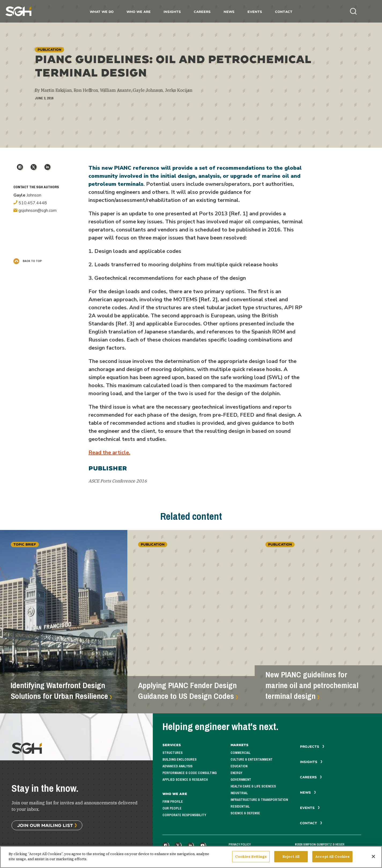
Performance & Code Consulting (190, 773)
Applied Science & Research (185, 780)
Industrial (239, 793)
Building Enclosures (179, 760)
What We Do (102, 12)
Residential (240, 807)
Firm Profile (173, 802)
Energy (236, 773)
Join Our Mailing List (45, 825)
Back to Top (28, 261)
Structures (173, 753)
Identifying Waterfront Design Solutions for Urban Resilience (59, 691)
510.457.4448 (30, 203)
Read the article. (109, 453)
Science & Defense (245, 813)
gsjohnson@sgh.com (35, 210)
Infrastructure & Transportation (259, 800)
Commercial (241, 753)
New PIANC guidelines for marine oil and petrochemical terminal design (312, 685)
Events (255, 12)
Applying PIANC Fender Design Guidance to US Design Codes (187, 691)
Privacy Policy (240, 844)
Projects (312, 747)
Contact (284, 12)
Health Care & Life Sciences (253, 786)
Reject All (291, 858)
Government (241, 780)
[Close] (373, 858)
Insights (172, 12)
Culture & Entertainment (252, 760)
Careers (202, 12)
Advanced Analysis (177, 766)
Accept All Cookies (332, 858)
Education (239, 766)
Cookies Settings (251, 858)
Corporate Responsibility (184, 815)
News (229, 12)
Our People (172, 808)
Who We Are (139, 12)
